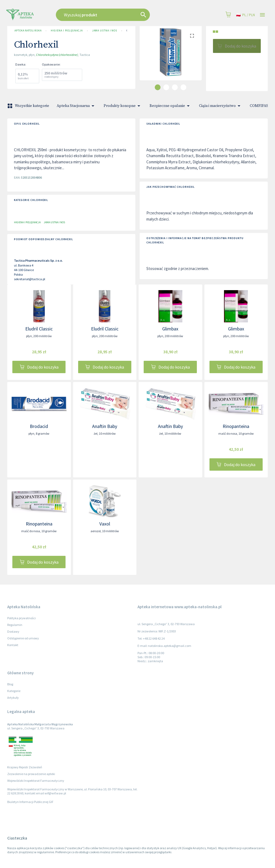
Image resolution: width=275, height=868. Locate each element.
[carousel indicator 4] (183, 87)
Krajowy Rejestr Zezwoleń (25, 767)
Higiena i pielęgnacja (67, 31)
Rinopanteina (236, 426)
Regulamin (15, 625)
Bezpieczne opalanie (171, 106)
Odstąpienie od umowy (23, 638)
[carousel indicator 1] (158, 87)
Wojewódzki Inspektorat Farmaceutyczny (36, 781)
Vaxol (105, 524)
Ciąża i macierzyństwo (221, 106)
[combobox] (117, 15)
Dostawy (13, 631)
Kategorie (14, 691)
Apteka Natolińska (28, 31)
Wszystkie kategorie (29, 106)
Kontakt (13, 645)
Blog (10, 684)
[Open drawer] (262, 15)
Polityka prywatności (21, 618)
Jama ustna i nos (105, 31)
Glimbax (170, 329)
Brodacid (39, 426)
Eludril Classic (39, 329)
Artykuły (13, 698)
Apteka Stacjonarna (76, 106)
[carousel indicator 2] (166, 87)
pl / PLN (245, 15)
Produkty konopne (123, 106)
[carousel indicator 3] (175, 87)
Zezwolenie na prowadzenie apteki (31, 774)
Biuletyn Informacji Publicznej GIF (30, 802)
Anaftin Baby (105, 426)
